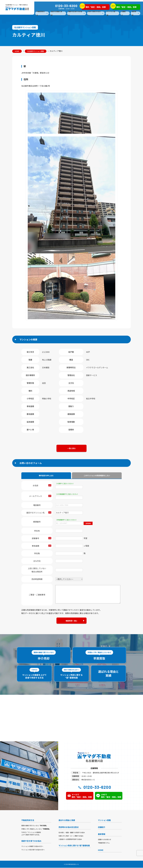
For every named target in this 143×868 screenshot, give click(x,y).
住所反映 (88, 524)
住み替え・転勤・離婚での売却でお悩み (72, 833)
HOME (17, 51)
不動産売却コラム (104, 843)
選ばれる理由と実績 (57, 13)
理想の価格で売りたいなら (34, 826)
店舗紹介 (124, 13)
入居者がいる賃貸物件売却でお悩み (70, 839)
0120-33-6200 (66, 6)
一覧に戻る (71, 448)
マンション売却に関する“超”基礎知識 (74, 846)
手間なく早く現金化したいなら (36, 829)
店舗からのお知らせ (105, 840)
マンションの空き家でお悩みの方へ (33, 850)
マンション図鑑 (111, 13)
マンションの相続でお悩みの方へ (32, 847)
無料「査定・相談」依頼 (94, 6)
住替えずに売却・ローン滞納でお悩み (71, 836)
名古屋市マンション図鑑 (36, 51)
